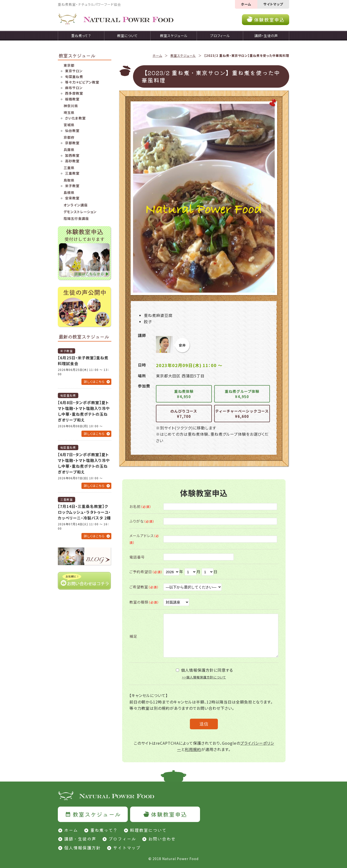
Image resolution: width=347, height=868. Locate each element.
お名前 (140, 506)
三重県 (69, 168)
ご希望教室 (144, 587)
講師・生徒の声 (80, 839)
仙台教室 (72, 131)
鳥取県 (69, 180)
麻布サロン (74, 88)
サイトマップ (273, 4)
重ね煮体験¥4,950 (184, 394)
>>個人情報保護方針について (204, 677)
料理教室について (148, 830)
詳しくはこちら (94, 382)
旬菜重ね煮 (74, 77)
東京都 (69, 65)
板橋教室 (72, 99)
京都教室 (72, 143)
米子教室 (72, 186)
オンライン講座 (76, 205)
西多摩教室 (74, 93)
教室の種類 (144, 602)
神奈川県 (71, 106)
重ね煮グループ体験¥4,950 (242, 394)
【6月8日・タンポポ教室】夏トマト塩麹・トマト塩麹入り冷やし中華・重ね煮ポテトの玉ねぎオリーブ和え (84, 411)
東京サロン (74, 71)
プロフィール (122, 839)
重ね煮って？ (104, 830)
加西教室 (72, 155)
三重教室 (72, 173)
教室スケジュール (183, 56)
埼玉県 (69, 112)
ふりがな (142, 521)
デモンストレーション (80, 212)
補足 (133, 636)
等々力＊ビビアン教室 (82, 82)
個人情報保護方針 (82, 848)
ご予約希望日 (146, 572)
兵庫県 (69, 150)
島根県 (69, 192)
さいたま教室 (75, 118)
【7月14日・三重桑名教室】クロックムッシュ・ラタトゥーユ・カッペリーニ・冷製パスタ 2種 (84, 512)
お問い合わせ (162, 839)
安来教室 (72, 198)
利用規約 (193, 749)
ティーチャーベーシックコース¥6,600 (242, 414)
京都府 (69, 137)
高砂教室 (72, 161)
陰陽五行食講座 (76, 218)
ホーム (246, 4)
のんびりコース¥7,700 (184, 414)
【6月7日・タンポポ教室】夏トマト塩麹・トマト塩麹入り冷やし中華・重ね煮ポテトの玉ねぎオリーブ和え (84, 463)
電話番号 (137, 557)
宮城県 (69, 125)
